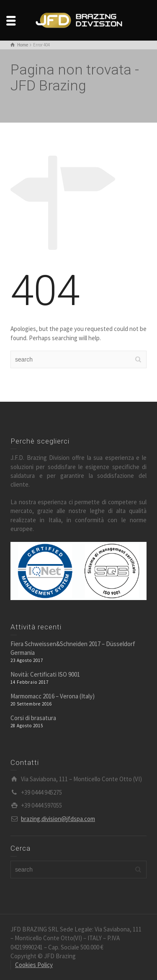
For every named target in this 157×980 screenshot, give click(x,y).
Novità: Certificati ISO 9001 (45, 674)
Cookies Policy (34, 965)
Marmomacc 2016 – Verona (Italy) (53, 696)
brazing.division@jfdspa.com (58, 819)
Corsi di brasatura (33, 718)
